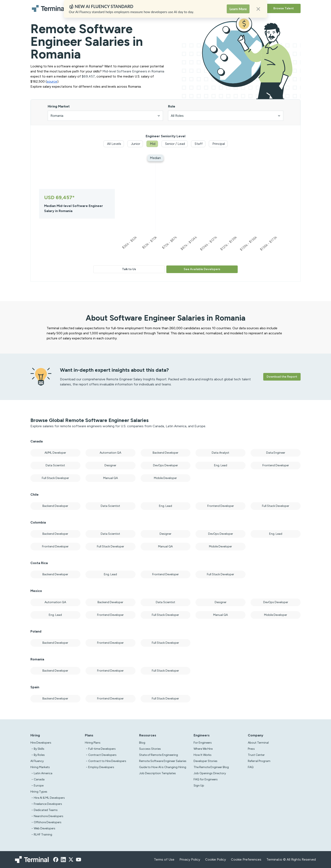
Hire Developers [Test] (41, 743)
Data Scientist (55, 465)
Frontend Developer (276, 465)
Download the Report (282, 377)
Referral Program (259, 761)
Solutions (145, 9)
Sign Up (199, 786)
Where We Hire (203, 749)
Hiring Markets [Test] (40, 767)
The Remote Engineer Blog (211, 767)
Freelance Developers (48, 804)
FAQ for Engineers (206, 779)
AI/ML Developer (55, 453)
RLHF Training (43, 835)
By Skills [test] (39, 749)
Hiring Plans (126, 9)
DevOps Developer (165, 465)
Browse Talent (284, 8)
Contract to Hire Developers (107, 761)
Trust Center (256, 755)
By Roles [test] (39, 755)
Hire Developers (83, 9)
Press (251, 749)
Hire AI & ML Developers (49, 798)
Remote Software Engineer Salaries (163, 761)
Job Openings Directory (210, 773)
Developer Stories (206, 761)
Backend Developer (165, 453)
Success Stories (150, 749)
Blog (142, 743)
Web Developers (45, 828)
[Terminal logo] (49, 8)
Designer (110, 465)
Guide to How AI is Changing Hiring (163, 767)
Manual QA (111, 478)
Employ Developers (101, 767)
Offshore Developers (48, 822)
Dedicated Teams (46, 810)
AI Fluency (106, 9)
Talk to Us (129, 269)
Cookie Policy (216, 859)
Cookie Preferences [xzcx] (246, 859)
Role (172, 106)
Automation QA (110, 453)
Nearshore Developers (49, 816)
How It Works (203, 755)
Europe (39, 786)
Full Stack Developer (55, 478)
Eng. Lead (221, 465)
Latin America (43, 773)
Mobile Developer (165, 478)
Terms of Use (164, 859)
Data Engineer (276, 453)
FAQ (251, 767)
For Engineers (203, 743)
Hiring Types (39, 792)
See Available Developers (202, 269)
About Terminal (258, 743)
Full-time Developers (102, 749)
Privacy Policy (190, 859)
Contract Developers (102, 755)
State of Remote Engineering (159, 755)
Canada (39, 779)
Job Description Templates (157, 773)
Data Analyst (220, 453)
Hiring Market (59, 106)
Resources (164, 9)
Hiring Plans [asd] (93, 743)
